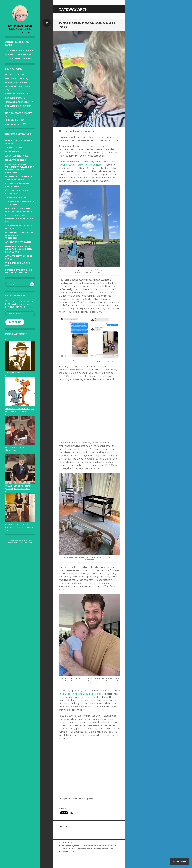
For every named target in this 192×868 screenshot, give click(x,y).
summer (98, 848)
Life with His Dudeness (18, 106)
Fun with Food (14, 98)
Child (77, 846)
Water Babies (13, 152)
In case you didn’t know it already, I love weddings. (19, 235)
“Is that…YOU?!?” (15, 148)
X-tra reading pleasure (19, 59)
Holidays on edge (15, 160)
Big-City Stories (15, 78)
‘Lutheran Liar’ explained (20, 50)
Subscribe (15, 322)
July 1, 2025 (67, 843)
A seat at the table (17, 156)
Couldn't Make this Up (18, 87)
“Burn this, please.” (17, 198)
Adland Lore (13, 74)
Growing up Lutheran (18, 102)
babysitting (67, 846)
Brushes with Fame (16, 83)
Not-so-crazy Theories (19, 113)
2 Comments (68, 851)
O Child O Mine (13, 120)
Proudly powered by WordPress (20, 540)
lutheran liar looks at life (20, 27)
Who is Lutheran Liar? (18, 55)
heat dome (108, 846)
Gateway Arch (101, 270)
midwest (80, 848)
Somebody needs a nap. (19, 242)
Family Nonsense (15, 94)
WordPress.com (26, 542)
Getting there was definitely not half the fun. (19, 218)
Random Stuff (14, 124)
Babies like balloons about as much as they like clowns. (19, 249)
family (84, 846)
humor (71, 848)
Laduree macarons (69, 299)
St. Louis (89, 848)
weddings (108, 848)
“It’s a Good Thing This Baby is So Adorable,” (82, 694)
